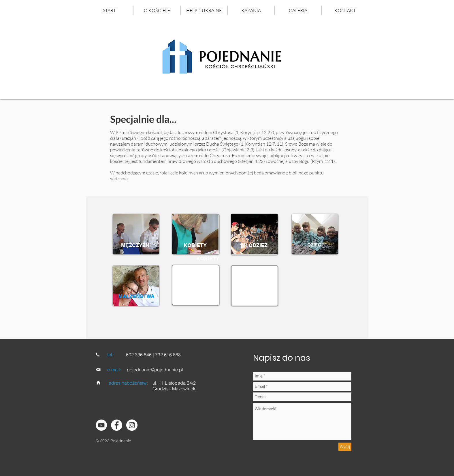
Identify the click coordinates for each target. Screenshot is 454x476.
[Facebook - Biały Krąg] (117, 425)
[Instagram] (132, 425)
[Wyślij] (345, 447)
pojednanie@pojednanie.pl (155, 370)
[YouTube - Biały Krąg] (101, 425)
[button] (251, 10)
